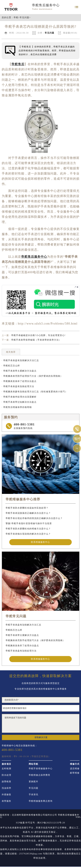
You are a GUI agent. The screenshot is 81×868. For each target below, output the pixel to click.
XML (78, 817)
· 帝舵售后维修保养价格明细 (17, 407)
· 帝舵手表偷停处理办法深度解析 (19, 397)
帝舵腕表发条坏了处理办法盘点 (22, 646)
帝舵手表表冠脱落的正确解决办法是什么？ (28, 513)
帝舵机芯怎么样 (14, 630)
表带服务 (6, 801)
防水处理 (6, 775)
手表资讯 (33, 795)
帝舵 (16, 18)
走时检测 (6, 769)
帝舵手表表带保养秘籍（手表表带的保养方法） (36, 340)
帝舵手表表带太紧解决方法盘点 (22, 635)
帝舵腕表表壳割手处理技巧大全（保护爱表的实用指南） (35, 640)
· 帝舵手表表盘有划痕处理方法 (18, 386)
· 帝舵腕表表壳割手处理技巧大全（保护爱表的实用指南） (32, 376)
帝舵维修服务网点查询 (41, 801)
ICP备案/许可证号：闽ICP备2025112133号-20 (40, 823)
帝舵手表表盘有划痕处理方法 (21, 651)
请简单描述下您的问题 (41, 723)
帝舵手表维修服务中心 (41, 769)
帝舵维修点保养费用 (39, 775)
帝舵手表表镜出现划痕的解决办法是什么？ (28, 534)
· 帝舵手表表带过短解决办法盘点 (19, 402)
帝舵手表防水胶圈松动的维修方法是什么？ (28, 529)
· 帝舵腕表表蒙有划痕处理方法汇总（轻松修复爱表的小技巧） (35, 392)
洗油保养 (6, 788)
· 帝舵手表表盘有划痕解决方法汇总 (20, 360)
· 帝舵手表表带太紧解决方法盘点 (19, 371)
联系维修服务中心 (40, 542)
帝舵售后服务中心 (46, 5)
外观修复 (6, 795)
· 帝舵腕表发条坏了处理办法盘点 (19, 381)
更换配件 (33, 782)
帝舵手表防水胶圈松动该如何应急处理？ (27, 508)
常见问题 (24, 18)
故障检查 (6, 782)
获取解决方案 (41, 737)
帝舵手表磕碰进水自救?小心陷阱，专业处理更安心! (38, 335)
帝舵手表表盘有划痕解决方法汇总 (23, 625)
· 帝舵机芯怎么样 (11, 366)
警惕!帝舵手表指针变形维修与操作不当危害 (29, 523)
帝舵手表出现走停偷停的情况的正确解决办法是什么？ (34, 518)
